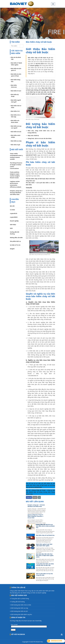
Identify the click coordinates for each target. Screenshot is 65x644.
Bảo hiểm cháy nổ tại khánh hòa (45, 535)
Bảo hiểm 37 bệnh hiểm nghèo (17, 64)
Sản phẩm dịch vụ (15, 241)
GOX (11, 228)
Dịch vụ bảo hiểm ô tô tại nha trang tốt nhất (45, 574)
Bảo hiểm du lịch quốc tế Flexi (16, 75)
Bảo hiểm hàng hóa (16, 81)
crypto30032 (14, 217)
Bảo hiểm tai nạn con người (16, 127)
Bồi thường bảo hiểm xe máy (20, 608)
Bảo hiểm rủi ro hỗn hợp (16, 116)
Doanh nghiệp (14, 221)
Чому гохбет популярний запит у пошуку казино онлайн (16, 156)
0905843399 (38, 487)
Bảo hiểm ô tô (15, 111)
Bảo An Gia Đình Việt (16, 58)
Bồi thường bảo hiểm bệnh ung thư (22, 614)
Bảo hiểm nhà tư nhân (16, 107)
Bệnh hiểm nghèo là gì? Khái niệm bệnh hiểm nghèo (44, 545)
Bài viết (12, 206)
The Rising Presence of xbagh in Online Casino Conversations (16, 166)
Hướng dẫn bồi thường (15, 233)
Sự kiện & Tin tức (15, 245)
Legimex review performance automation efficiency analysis (16, 184)
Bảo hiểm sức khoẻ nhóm (15, 121)
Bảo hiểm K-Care (16, 91)
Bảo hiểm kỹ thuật (15, 95)
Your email (29, 626)
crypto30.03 (14, 213)
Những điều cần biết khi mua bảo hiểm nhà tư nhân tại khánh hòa (45, 526)
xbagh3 (12, 249)
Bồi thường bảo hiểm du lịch (20, 611)
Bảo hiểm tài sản (16, 132)
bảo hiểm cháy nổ (36, 485)
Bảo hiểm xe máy (16, 141)
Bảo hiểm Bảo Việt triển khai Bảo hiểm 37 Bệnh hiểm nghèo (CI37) (45, 556)
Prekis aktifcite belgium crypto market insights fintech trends (15, 175)
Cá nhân (13, 210)
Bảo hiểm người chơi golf (16, 101)
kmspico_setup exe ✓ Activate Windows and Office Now (16, 193)
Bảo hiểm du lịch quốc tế (16, 69)
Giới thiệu (13, 225)
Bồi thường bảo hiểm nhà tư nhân (21, 605)
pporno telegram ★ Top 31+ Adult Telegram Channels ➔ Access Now (36, 516)
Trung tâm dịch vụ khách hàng (20, 599)
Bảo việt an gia (16, 145)
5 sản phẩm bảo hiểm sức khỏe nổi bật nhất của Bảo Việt (45, 565)
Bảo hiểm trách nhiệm (16, 136)
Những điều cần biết (16, 238)
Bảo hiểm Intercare (14, 86)
